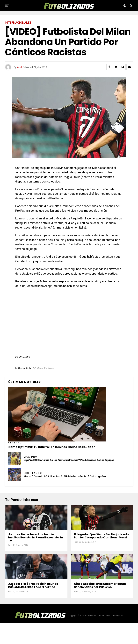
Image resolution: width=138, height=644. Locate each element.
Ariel (19, 67)
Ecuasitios (118, 637)
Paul (10, 556)
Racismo (49, 368)
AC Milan (38, 368)
